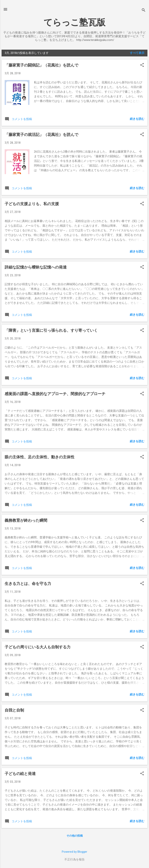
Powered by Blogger (74, 852)
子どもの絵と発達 (20, 774)
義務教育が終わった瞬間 (26, 520)
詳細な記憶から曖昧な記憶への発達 (36, 267)
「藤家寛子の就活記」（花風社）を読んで (41, 135)
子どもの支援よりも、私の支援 (32, 204)
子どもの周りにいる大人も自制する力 (38, 647)
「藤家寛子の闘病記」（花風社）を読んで (41, 65)
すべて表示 (137, 53)
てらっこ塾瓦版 (74, 22)
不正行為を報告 (74, 859)
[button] (142, 65)
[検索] (144, 11)
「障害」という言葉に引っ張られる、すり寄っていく (51, 330)
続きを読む (137, 119)
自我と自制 (14, 710)
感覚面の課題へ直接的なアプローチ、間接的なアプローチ (55, 394)
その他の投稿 (75, 836)
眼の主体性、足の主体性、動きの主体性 (40, 457)
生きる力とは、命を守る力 (28, 584)
